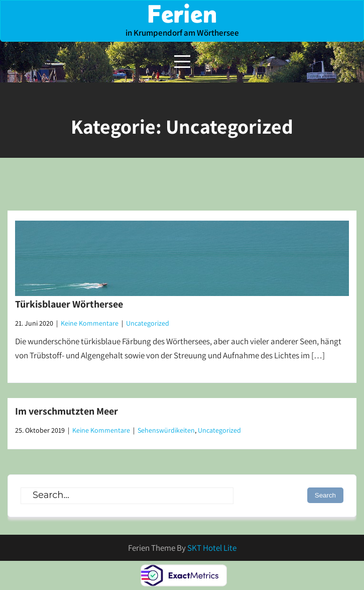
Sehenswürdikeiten (166, 430)
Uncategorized (148, 323)
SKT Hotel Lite (212, 548)
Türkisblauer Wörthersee (69, 304)
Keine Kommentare (90, 323)
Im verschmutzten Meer (67, 411)
